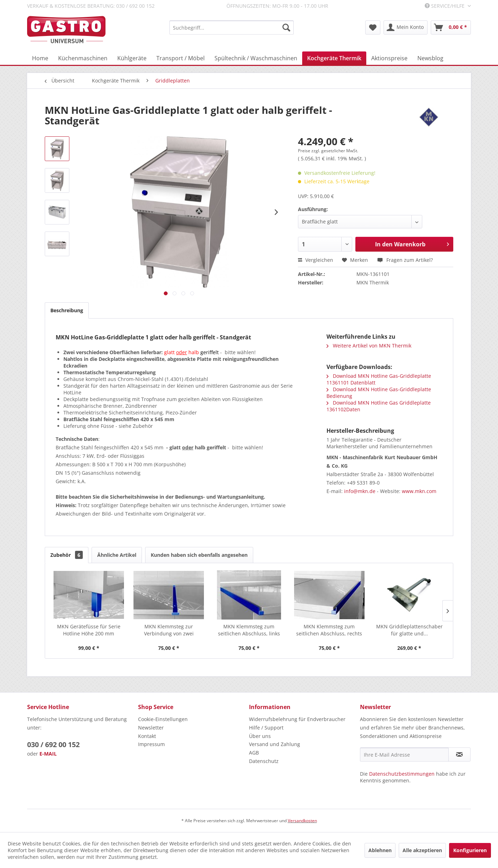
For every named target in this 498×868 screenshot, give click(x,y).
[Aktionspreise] (389, 58)
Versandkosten (302, 821)
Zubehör (67, 555)
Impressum (151, 744)
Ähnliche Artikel (117, 555)
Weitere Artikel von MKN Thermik (369, 346)
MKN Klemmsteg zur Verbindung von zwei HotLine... (169, 630)
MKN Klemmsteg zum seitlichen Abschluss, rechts (329, 630)
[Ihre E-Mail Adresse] (404, 755)
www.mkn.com (419, 491)
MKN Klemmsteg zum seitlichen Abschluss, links (249, 630)
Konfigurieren (470, 850)
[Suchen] (286, 27)
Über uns (260, 736)
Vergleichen (316, 260)
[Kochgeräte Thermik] (334, 58)
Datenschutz (264, 761)
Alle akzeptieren (422, 850)
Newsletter (151, 728)
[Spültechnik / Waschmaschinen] (256, 58)
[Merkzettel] (373, 27)
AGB (254, 753)
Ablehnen (380, 850)
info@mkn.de (360, 491)
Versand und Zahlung (275, 744)
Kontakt (147, 736)
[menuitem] (232, 27)
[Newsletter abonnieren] (459, 755)
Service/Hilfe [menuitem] (445, 6)
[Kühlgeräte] (132, 58)
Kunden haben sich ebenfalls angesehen (199, 555)
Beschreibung (67, 310)
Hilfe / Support (266, 728)
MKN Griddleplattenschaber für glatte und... (409, 630)
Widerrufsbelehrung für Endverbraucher (297, 719)
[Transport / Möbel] (180, 58)
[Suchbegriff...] (232, 27)
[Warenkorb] (451, 27)
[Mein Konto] (406, 27)
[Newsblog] (430, 58)
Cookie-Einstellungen (163, 719)
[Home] (40, 58)
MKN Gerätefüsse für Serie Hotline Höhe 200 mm (89, 630)
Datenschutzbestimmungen (402, 774)
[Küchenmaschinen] (83, 58)
